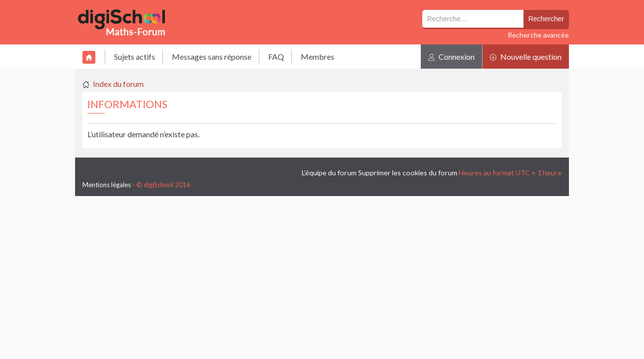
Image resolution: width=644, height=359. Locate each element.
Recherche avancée (538, 35)
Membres (318, 57)
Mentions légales (107, 185)
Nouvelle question (526, 57)
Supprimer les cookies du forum (408, 173)
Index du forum (118, 84)
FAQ (276, 57)
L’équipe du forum (329, 173)
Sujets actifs (135, 57)
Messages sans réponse (212, 57)
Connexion (451, 57)
